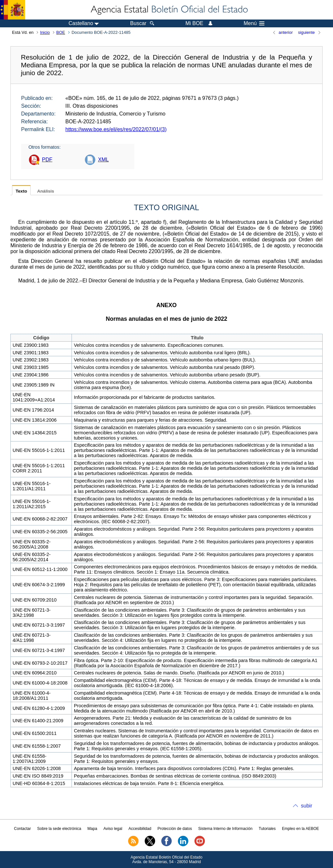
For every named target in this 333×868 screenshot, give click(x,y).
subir (306, 806)
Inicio (45, 32)
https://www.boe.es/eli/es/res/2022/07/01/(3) (116, 129)
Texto (21, 191)
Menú (254, 23)
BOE (61, 32)
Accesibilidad (140, 829)
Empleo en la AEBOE (300, 829)
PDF (47, 160)
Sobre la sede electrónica (59, 829)
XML (103, 160)
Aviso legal (113, 829)
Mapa (92, 829)
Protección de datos (175, 829)
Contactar (22, 829)
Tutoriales (267, 829)
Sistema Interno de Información (226, 829)
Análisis (46, 191)
